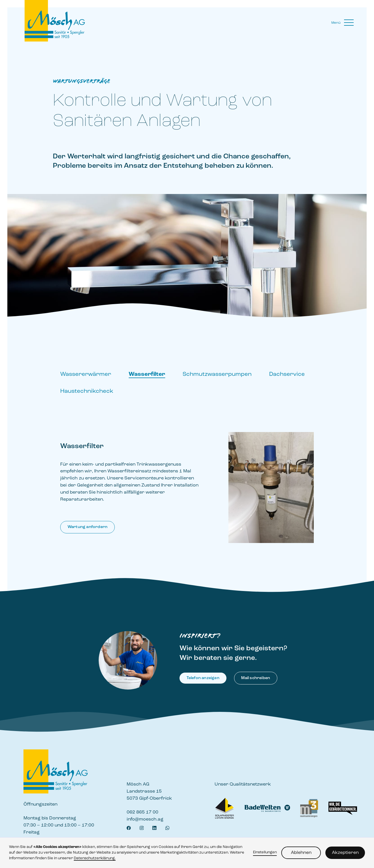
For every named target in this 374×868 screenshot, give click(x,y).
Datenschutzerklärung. (95, 858)
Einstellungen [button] (265, 852)
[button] (342, 23)
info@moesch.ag (145, 819)
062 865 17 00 (142, 812)
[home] (57, 21)
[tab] (86, 378)
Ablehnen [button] (301, 853)
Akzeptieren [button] (345, 853)
